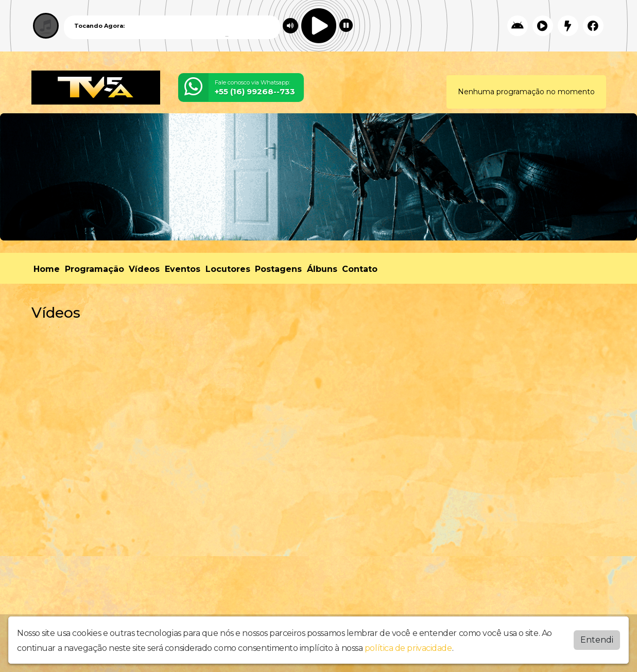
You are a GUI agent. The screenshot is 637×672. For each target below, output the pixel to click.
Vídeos (144, 269)
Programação (94, 269)
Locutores (228, 269)
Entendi (597, 640)
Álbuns (322, 269)
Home (47, 269)
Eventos (183, 269)
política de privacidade (408, 648)
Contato (360, 269)
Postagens (278, 269)
